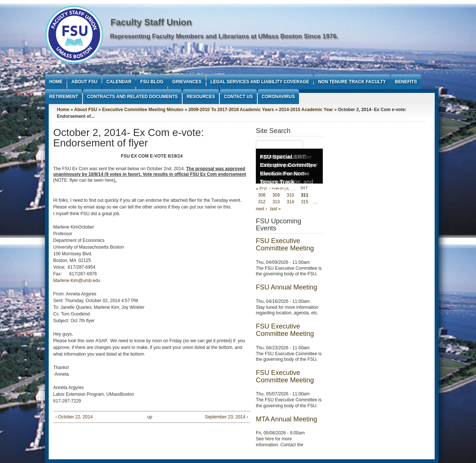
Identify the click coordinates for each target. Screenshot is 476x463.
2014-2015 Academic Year (306, 110)
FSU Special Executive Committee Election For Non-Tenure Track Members (288, 173)
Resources (201, 97)
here (109, 180)
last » (275, 209)
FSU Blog (152, 82)
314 (290, 202)
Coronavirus (278, 97)
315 (305, 202)
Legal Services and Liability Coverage (260, 82)
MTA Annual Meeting (287, 419)
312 (262, 202)
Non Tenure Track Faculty (352, 82)
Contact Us (238, 97)
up (150, 417)
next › (261, 209)
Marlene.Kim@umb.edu (77, 281)
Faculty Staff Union (151, 22)
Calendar (119, 82)
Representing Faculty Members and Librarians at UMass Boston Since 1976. (224, 36)
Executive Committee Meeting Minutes (143, 110)
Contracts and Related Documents (132, 97)
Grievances (187, 82)
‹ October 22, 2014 (74, 417)
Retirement (64, 97)
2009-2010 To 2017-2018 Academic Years (231, 110)
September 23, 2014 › (226, 417)
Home (56, 82)
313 (276, 202)
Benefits (406, 82)
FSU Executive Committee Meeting (285, 245)
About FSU (84, 82)
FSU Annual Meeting (287, 287)
